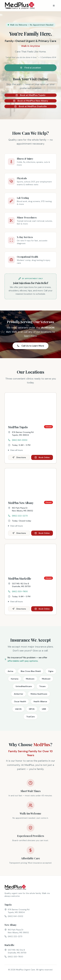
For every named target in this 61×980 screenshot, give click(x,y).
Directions (19, 457)
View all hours (17, 450)
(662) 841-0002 (18, 440)
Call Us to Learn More (30, 346)
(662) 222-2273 (18, 516)
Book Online (42, 457)
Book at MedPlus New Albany (31, 101)
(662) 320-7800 (18, 591)
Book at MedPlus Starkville (30, 106)
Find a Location (30, 68)
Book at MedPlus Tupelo (30, 95)
